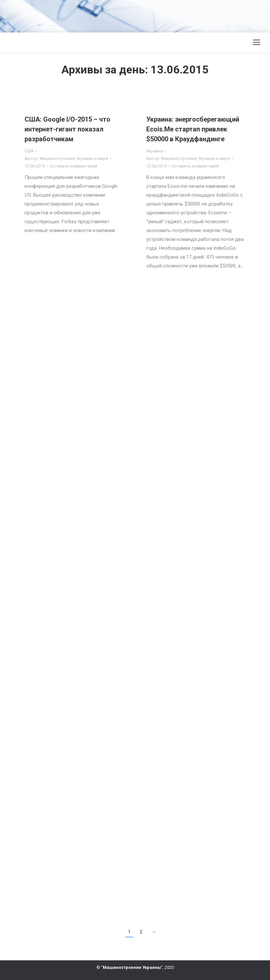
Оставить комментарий (73, 166)
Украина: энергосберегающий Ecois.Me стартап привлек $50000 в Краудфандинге (193, 129)
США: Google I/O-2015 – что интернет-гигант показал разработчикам (67, 129)
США (29, 151)
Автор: (66, 158)
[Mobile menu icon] (257, 42)
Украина (154, 151)
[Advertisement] (119, 15)
